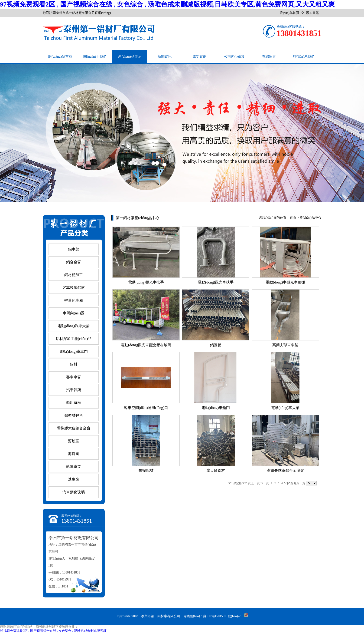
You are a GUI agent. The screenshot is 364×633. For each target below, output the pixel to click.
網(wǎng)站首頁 (60, 56)
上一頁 (256, 483)
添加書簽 (312, 13)
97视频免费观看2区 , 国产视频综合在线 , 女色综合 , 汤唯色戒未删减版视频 (53, 631)
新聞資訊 (165, 56)
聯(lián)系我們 (304, 56)
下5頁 (290, 483)
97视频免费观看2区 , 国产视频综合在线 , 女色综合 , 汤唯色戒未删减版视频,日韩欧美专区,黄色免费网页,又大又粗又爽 (167, 4)
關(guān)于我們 (95, 56)
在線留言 (269, 56)
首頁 (293, 218)
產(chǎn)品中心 (310, 218)
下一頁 (265, 483)
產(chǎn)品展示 (130, 56)
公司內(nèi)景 (234, 56)
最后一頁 (299, 483)
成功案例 (199, 56)
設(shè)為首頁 (289, 13)
